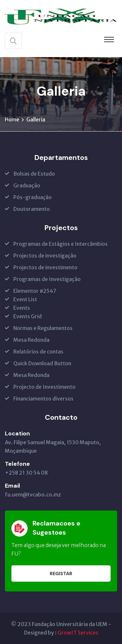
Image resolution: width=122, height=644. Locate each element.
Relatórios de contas (38, 352)
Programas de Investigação (47, 279)
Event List (25, 299)
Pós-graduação (33, 197)
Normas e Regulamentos (43, 328)
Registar (61, 573)
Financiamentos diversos (43, 399)
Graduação (27, 185)
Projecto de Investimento (44, 387)
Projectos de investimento (45, 267)
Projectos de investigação (45, 256)
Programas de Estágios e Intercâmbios (61, 244)
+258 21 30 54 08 (26, 473)
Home (12, 119)
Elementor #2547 (35, 291)
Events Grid (27, 316)
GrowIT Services (78, 633)
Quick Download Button (42, 363)
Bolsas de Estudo (34, 174)
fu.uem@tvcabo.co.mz (33, 495)
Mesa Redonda (31, 340)
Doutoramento (32, 209)
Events (22, 308)
